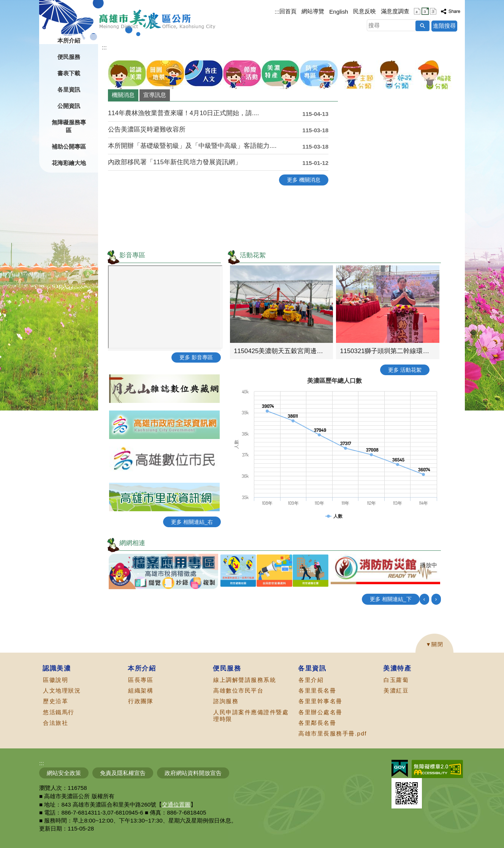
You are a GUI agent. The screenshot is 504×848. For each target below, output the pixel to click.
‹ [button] (424, 599)
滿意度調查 (395, 11)
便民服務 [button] (69, 57)
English (339, 12)
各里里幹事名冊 (320, 701)
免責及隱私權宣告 (123, 773)
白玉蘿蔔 (396, 680)
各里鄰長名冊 (317, 723)
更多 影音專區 (196, 357)
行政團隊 (141, 701)
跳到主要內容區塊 (4, 4)
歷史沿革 (55, 701)
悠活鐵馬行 (59, 712)
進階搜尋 (444, 26)
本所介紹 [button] (69, 40)
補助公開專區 (69, 147)
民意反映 (365, 11)
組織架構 (141, 690)
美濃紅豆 (396, 690)
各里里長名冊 (317, 690)
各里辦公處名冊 (320, 712)
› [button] (436, 599)
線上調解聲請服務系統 (245, 680)
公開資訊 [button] (69, 106)
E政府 (400, 768)
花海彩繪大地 (69, 163)
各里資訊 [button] (69, 90)
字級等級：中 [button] (425, 11)
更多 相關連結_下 (391, 599)
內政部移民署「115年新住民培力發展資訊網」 (175, 162)
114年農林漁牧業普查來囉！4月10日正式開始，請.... (183, 113)
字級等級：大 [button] (433, 11)
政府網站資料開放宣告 (193, 773)
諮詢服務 (226, 701)
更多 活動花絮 (405, 370)
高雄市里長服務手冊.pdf (333, 733)
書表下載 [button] (69, 73)
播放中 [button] (429, 565)
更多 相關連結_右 (192, 522)
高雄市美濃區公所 (158, 19)
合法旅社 (55, 723)
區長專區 (141, 680)
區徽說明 (55, 680)
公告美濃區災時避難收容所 (147, 129)
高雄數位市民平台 (238, 690)
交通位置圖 (176, 804)
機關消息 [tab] (123, 95)
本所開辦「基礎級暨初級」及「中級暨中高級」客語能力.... (192, 146)
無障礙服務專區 (69, 126)
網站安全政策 (64, 773)
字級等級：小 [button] (417, 11)
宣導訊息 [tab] (155, 95)
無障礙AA (437, 769)
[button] (422, 26)
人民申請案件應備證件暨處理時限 (251, 716)
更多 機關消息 (304, 180)
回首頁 (288, 11)
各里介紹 (311, 680)
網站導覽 (313, 11)
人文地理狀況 (62, 690)
